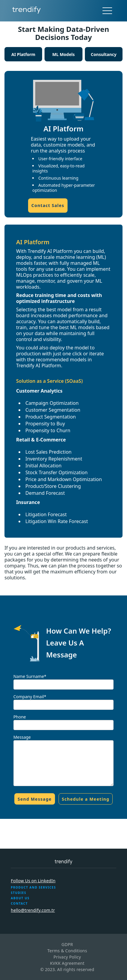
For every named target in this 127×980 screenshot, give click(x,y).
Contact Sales (48, 205)
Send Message (35, 799)
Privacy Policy (67, 957)
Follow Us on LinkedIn (33, 881)
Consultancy (104, 54)
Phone (20, 717)
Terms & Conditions (67, 951)
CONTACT (19, 903)
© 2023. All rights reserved (67, 969)
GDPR (67, 944)
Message (22, 737)
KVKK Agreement (67, 963)
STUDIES (19, 893)
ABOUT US (20, 898)
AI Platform (23, 54)
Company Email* (30, 697)
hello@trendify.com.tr (33, 910)
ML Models (63, 54)
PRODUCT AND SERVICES (33, 887)
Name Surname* (30, 676)
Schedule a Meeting (86, 799)
